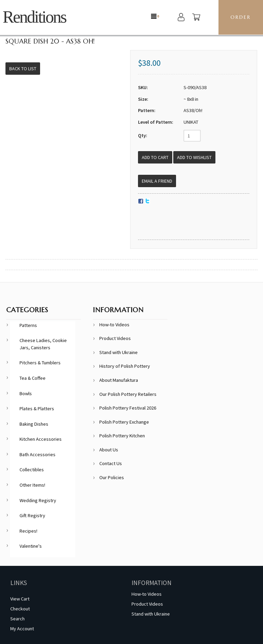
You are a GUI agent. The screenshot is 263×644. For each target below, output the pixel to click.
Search (17, 619)
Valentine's (31, 546)
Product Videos (115, 338)
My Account (22, 629)
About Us (109, 450)
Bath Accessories (37, 454)
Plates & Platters (37, 409)
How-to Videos (114, 325)
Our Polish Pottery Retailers (128, 394)
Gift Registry (32, 515)
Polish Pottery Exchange (124, 422)
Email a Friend (157, 181)
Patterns (28, 325)
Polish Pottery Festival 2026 (128, 408)
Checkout (20, 609)
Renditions (34, 17)
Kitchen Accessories (41, 439)
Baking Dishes (34, 424)
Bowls (26, 393)
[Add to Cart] (155, 157)
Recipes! (28, 531)
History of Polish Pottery (125, 366)
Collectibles (32, 470)
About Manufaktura (119, 380)
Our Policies (112, 477)
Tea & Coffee (33, 378)
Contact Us (111, 463)
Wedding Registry (38, 500)
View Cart (20, 599)
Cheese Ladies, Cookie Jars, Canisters (43, 344)
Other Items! (32, 485)
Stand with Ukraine (118, 352)
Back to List (23, 69)
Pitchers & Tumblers (40, 363)
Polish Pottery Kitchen (122, 436)
